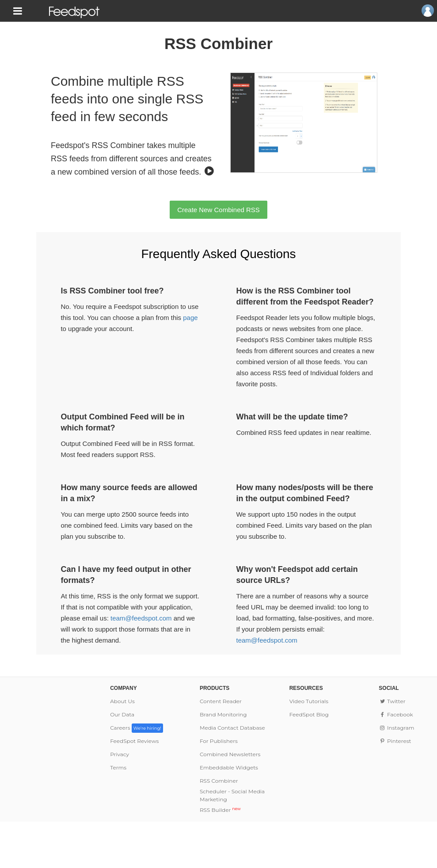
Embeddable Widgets (229, 767)
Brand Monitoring (223, 714)
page (190, 318)
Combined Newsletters (230, 754)
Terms (118, 767)
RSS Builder (220, 810)
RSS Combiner (219, 781)
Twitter (392, 701)
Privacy (120, 754)
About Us (122, 701)
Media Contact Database (232, 728)
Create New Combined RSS (218, 210)
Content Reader (221, 701)
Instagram (396, 728)
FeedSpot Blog (309, 714)
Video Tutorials (309, 701)
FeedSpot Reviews (134, 741)
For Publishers (219, 741)
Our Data (122, 714)
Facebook (396, 714)
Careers (137, 728)
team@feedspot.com (141, 618)
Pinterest (395, 741)
